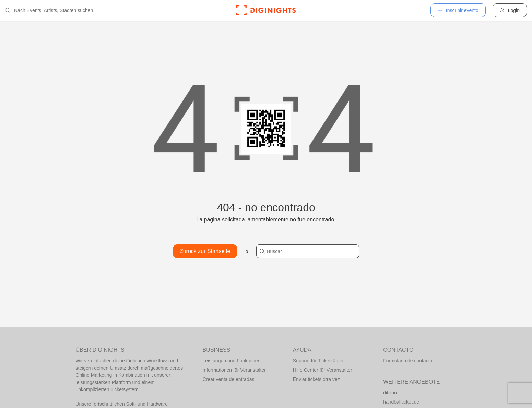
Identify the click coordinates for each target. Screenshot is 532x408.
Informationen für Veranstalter (234, 370)
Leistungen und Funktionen (232, 361)
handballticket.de (401, 402)
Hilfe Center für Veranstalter (323, 370)
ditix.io (390, 393)
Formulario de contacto (408, 361)
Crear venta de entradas (229, 379)
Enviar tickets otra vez (316, 379)
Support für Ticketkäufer (318, 361)
